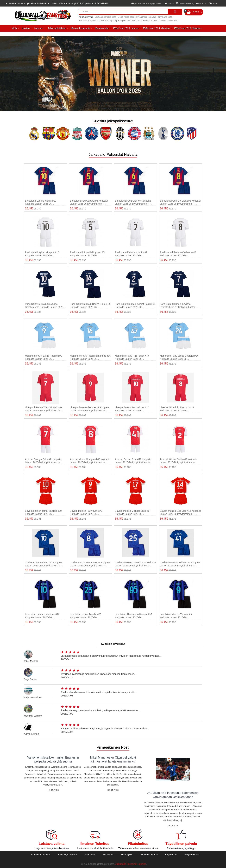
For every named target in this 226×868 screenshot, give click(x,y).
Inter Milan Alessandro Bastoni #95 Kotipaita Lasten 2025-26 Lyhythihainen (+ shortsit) (133, 616)
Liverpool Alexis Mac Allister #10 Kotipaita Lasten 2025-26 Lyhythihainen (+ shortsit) (132, 409)
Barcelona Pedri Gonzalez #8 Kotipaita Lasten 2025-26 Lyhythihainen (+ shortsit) (180, 202)
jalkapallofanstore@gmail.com (147, 3)
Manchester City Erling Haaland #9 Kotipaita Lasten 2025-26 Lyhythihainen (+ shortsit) (43, 357)
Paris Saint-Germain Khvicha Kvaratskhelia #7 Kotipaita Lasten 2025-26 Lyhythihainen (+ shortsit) (178, 306)
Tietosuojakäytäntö (149, 854)
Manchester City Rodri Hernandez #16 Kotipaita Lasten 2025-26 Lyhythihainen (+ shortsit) (90, 357)
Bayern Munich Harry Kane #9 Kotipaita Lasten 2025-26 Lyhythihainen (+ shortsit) (86, 512)
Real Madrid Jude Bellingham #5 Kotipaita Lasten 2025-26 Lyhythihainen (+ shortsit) (87, 254)
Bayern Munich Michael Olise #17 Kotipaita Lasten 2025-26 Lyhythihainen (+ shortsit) (133, 512)
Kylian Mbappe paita (145, 17)
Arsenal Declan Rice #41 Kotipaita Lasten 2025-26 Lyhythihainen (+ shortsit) (133, 461)
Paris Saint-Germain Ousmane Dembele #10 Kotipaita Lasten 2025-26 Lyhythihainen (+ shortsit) (44, 306)
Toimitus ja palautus (67, 854)
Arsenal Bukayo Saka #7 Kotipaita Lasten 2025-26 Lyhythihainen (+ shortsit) (43, 461)
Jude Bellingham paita (148, 21)
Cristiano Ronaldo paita (105, 17)
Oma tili (170, 3)
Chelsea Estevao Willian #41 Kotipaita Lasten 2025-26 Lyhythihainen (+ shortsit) (180, 564)
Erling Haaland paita (127, 21)
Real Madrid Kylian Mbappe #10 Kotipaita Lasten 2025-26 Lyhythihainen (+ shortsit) (42, 254)
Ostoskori (202, 3)
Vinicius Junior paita (169, 21)
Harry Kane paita (164, 17)
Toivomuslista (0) (185, 3)
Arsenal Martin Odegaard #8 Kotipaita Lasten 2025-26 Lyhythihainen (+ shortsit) (90, 461)
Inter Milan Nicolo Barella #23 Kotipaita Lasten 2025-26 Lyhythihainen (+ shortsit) (86, 616)
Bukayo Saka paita (87, 21)
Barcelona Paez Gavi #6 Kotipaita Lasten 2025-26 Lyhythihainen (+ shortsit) (133, 202)
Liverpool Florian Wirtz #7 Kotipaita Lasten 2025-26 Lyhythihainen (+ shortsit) (44, 409)
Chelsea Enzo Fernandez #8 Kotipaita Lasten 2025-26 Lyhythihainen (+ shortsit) (90, 564)
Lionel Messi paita (126, 17)
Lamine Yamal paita (107, 21)
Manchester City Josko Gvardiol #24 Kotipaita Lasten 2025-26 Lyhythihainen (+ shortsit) (179, 357)
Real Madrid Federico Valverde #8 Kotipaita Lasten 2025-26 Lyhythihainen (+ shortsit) (178, 254)
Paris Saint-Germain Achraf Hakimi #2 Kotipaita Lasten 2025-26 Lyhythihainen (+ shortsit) (135, 306)
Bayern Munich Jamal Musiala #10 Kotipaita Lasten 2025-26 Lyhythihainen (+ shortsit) (43, 512)
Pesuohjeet (126, 854)
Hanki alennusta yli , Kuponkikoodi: (80, 3)
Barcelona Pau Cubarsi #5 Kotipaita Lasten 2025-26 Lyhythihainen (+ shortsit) (89, 202)
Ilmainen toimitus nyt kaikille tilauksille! (27, 3)
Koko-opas (108, 854)
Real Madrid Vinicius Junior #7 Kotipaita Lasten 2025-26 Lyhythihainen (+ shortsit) (131, 254)
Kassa (213, 3)
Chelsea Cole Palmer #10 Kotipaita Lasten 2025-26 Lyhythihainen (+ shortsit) (44, 564)
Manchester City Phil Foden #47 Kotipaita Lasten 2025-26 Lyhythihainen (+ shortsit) (132, 357)
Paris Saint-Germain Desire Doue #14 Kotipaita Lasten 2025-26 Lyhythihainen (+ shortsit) (90, 306)
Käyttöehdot (171, 854)
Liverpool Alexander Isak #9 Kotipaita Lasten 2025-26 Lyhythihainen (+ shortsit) (90, 409)
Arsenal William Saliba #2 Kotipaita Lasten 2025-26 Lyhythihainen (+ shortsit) (178, 461)
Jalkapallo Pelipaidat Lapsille (131, 864)
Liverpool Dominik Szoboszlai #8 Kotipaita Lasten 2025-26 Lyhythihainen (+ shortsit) (177, 409)
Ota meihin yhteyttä (41, 854)
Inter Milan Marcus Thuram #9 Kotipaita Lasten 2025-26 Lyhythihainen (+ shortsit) (176, 616)
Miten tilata (90, 854)
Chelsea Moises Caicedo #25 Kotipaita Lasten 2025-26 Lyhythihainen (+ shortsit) (135, 564)
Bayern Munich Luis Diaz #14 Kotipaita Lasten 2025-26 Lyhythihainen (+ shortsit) (180, 512)
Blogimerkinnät (192, 854)
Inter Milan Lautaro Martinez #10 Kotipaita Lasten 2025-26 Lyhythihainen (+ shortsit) (42, 616)
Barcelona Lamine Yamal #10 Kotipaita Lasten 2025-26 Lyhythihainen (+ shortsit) (41, 202)
